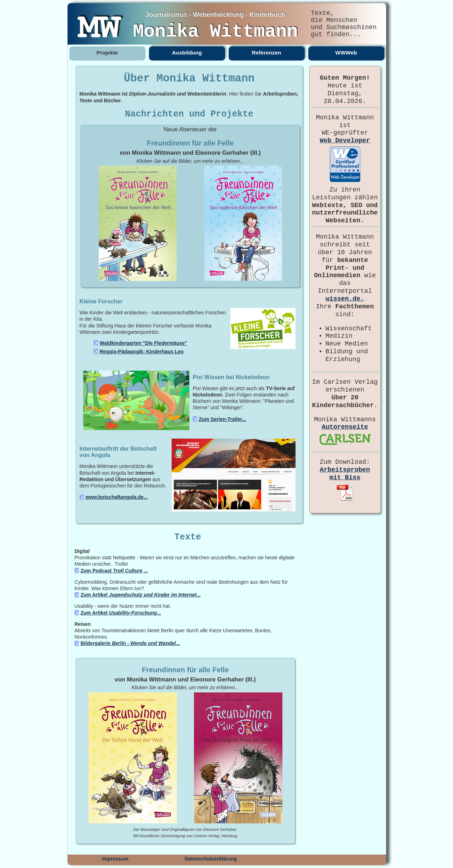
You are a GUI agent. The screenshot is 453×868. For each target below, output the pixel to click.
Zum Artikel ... (141, 595)
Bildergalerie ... (130, 643)
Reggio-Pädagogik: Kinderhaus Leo (142, 352)
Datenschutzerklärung (211, 859)
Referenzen (267, 53)
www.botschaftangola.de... (117, 497)
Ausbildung (187, 53)
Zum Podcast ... (114, 571)
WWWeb (346, 53)
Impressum (115, 859)
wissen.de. (345, 299)
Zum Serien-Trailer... (223, 419)
